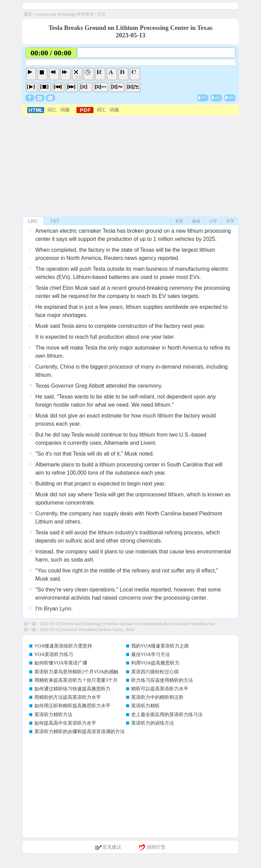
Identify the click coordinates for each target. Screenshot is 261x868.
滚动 (196, 221)
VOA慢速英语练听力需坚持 (63, 646)
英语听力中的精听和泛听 (157, 697)
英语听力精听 (145, 706)
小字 (213, 221)
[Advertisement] (130, 166)
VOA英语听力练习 (54, 654)
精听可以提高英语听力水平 (160, 689)
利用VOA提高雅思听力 (155, 663)
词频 (65, 110)
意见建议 (112, 847)
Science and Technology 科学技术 (65, 14)
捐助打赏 (156, 847)
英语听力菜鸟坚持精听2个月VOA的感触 (76, 672)
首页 (28, 14)
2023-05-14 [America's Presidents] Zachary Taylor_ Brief (87, 630)
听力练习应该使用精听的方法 (162, 680)
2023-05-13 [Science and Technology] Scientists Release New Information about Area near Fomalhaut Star (128, 624)
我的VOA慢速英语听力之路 (160, 646)
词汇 (52, 110)
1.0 (78, 77)
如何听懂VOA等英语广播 (61, 663)
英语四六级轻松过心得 (155, 672)
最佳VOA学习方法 (151, 654)
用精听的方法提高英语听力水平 (68, 697)
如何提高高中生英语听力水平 (65, 723)
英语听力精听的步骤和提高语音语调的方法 (80, 732)
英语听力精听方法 (53, 715)
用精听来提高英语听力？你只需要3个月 (76, 680)
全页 (179, 221)
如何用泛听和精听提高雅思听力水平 (72, 706)
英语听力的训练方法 (153, 723)
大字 (230, 221)
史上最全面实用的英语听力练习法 (167, 715)
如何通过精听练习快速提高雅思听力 (72, 689)
